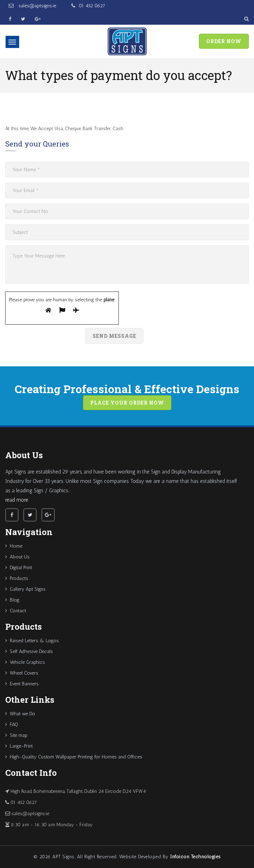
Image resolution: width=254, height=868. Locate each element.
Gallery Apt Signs (25, 589)
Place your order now (127, 403)
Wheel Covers (22, 673)
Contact (16, 611)
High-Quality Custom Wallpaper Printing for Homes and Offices (74, 757)
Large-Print (19, 746)
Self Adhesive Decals (29, 651)
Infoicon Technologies (195, 857)
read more (17, 500)
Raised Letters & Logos (32, 641)
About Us (17, 557)
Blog (12, 600)
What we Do (20, 714)
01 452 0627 (92, 6)
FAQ (12, 724)
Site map (16, 735)
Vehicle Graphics (25, 662)
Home (14, 546)
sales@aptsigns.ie (37, 6)
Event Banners (22, 684)
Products (17, 578)
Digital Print (19, 568)
